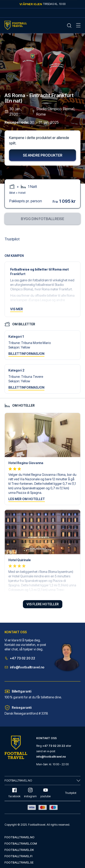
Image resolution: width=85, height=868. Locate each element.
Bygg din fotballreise (42, 219)
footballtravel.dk (19, 850)
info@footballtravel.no (24, 667)
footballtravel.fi (18, 856)
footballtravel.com (21, 844)
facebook (15, 793)
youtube (45, 793)
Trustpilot (12, 239)
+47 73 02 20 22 (20, 658)
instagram (30, 793)
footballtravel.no (19, 837)
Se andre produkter (43, 155)
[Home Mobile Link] (16, 25)
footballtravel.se (19, 862)
